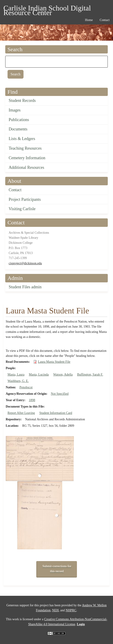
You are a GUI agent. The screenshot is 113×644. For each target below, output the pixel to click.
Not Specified (60, 394)
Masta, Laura (16, 375)
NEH (55, 610)
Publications (19, 120)
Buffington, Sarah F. (90, 375)
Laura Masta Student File (54, 362)
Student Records (22, 101)
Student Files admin (25, 287)
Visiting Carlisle (22, 209)
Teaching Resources (25, 148)
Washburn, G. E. (18, 381)
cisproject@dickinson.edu (25, 263)
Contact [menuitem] (105, 20)
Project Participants (25, 199)
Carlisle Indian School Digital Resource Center (47, 9)
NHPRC (71, 610)
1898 (32, 400)
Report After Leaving (21, 413)
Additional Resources (26, 167)
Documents (18, 129)
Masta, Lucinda (39, 375)
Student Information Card (56, 413)
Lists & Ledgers (22, 139)
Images (15, 110)
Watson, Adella (63, 375)
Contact (15, 190)
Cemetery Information (27, 158)
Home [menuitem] (89, 20)
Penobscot (26, 387)
